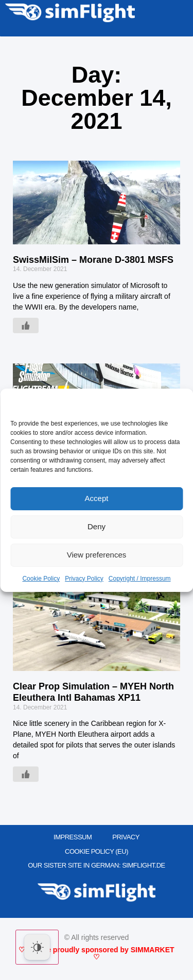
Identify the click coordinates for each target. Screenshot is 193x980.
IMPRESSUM (73, 837)
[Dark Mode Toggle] (37, 947)
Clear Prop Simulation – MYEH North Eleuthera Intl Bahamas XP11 (93, 692)
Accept (97, 498)
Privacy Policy (84, 579)
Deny (97, 526)
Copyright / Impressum (140, 579)
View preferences (97, 555)
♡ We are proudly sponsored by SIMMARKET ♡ (96, 953)
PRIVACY (126, 837)
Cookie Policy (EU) (97, 851)
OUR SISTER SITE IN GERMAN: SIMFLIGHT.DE (97, 865)
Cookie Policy (41, 579)
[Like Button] (26, 325)
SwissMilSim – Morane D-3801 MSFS (93, 260)
